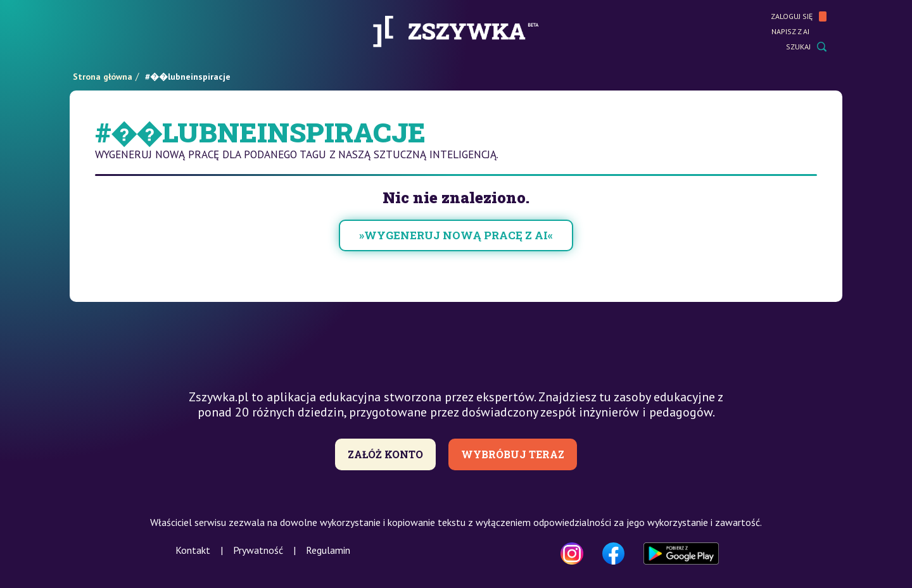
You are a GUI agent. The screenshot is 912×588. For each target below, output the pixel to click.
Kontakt (193, 550)
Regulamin (328, 550)
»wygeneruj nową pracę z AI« (456, 235)
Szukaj (806, 47)
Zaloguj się (799, 16)
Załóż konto (385, 454)
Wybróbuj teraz (513, 454)
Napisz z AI (799, 32)
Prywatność (258, 550)
